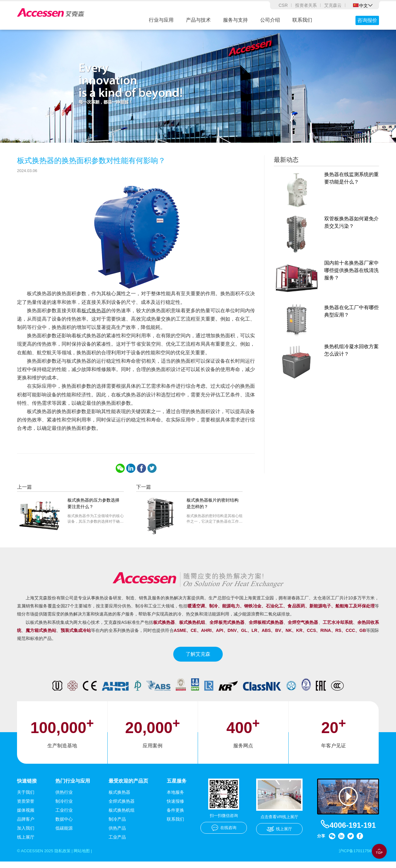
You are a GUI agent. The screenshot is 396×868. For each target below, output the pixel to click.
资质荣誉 (26, 807)
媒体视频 (26, 816)
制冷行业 (64, 807)
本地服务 (175, 798)
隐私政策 (66, 857)
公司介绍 (270, 20)
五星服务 (177, 787)
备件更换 (175, 816)
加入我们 (26, 834)
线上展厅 (26, 843)
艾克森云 (333, 5)
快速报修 (175, 807)
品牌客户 (26, 825)
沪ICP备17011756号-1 (357, 857)
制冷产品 (117, 825)
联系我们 (302, 20)
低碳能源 (64, 834)
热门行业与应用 (73, 787)
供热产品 (117, 834)
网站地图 (87, 857)
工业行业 (64, 816)
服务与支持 (235, 20)
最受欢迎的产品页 (128, 787)
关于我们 (26, 798)
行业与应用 (161, 20)
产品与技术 (198, 20)
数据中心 (64, 825)
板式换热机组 (122, 816)
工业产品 (117, 843)
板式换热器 (94, 316)
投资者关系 (306, 5)
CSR (283, 5)
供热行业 (64, 798)
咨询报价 (367, 20)
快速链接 (27, 787)
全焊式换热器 (122, 807)
